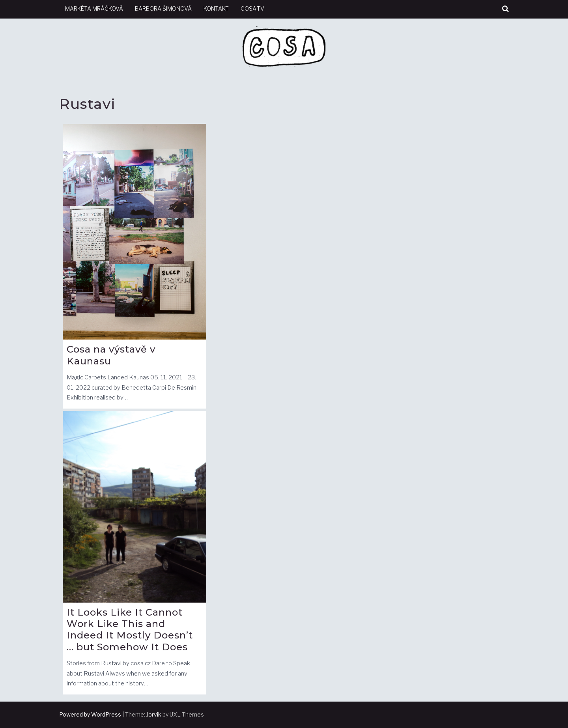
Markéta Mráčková (94, 8)
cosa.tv (252, 8)
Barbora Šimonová (163, 8)
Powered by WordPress (90, 714)
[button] (505, 9)
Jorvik (154, 714)
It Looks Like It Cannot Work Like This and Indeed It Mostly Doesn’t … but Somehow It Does (130, 629)
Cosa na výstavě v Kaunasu (111, 355)
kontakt (216, 8)
